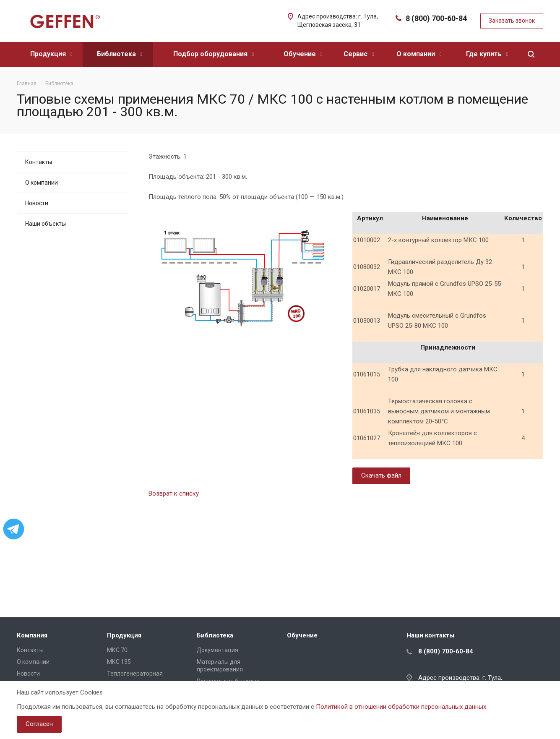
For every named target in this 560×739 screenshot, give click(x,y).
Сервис (359, 54)
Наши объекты (46, 224)
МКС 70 (117, 650)
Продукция (51, 54)
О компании (419, 54)
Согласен (39, 724)
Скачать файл (381, 475)
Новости (37, 203)
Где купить (487, 54)
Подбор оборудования (214, 54)
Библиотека (120, 54)
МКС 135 (119, 662)
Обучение (303, 54)
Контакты (39, 162)
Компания (32, 635)
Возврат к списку (174, 494)
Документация (217, 650)
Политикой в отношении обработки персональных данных (401, 707)
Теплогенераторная (135, 674)
